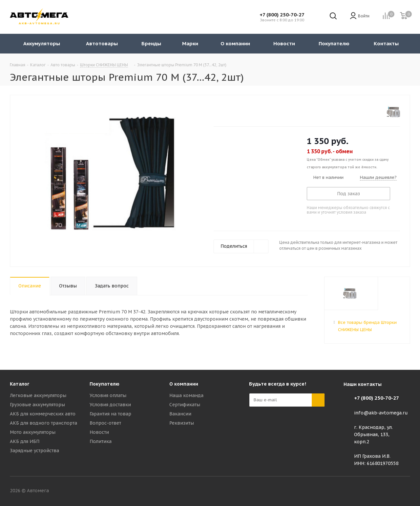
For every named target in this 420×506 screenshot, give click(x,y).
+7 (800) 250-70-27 (282, 15)
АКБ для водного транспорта (43, 423)
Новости (99, 432)
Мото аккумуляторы (33, 432)
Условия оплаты (108, 395)
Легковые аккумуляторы (38, 395)
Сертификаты (185, 405)
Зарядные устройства (34, 451)
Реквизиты (182, 423)
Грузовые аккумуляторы (37, 405)
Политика (101, 441)
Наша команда (186, 395)
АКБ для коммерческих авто (43, 414)
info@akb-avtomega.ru (381, 413)
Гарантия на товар (110, 414)
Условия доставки (110, 405)
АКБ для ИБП (25, 441)
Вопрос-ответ (105, 423)
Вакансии (180, 414)
